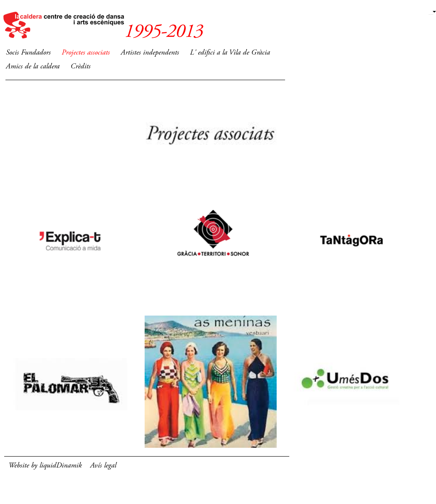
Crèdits (80, 67)
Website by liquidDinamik (45, 466)
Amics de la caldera (33, 67)
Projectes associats (86, 53)
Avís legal (103, 466)
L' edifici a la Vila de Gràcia (230, 53)
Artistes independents (150, 53)
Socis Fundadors (28, 53)
